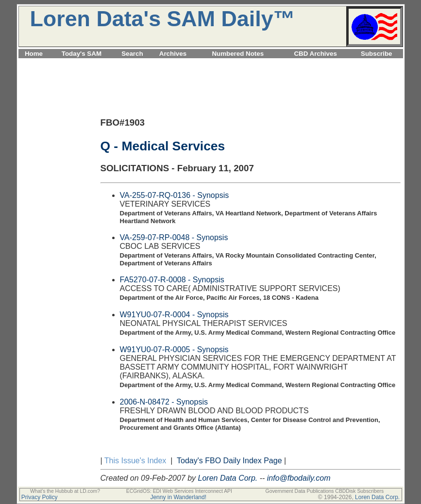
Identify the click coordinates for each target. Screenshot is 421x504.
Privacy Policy (40, 497)
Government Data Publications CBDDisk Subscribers (325, 491)
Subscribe (376, 54)
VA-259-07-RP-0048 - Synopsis (174, 237)
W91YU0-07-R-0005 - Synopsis (174, 350)
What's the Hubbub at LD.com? (65, 491)
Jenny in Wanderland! (178, 497)
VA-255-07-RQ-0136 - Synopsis (175, 195)
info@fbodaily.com (299, 478)
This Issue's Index (135, 461)
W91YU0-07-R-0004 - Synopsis (174, 315)
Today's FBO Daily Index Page (229, 461)
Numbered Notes (238, 54)
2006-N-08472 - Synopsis (164, 402)
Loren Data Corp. (228, 478)
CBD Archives (315, 54)
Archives (173, 54)
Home (34, 54)
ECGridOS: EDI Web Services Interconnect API (179, 491)
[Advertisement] (211, 64)
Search (132, 54)
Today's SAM (82, 54)
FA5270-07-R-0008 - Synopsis (172, 280)
